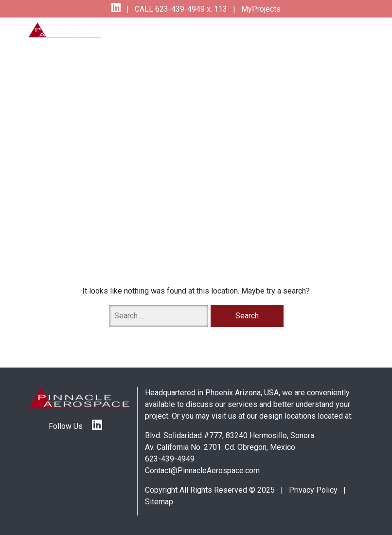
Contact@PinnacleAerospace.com (202, 470)
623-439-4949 (170, 459)
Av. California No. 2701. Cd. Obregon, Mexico (220, 447)
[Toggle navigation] (343, 37)
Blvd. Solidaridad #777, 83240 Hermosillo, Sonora (230, 435)
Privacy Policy (313, 490)
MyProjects (260, 9)
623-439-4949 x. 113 (190, 9)
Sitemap (159, 502)
